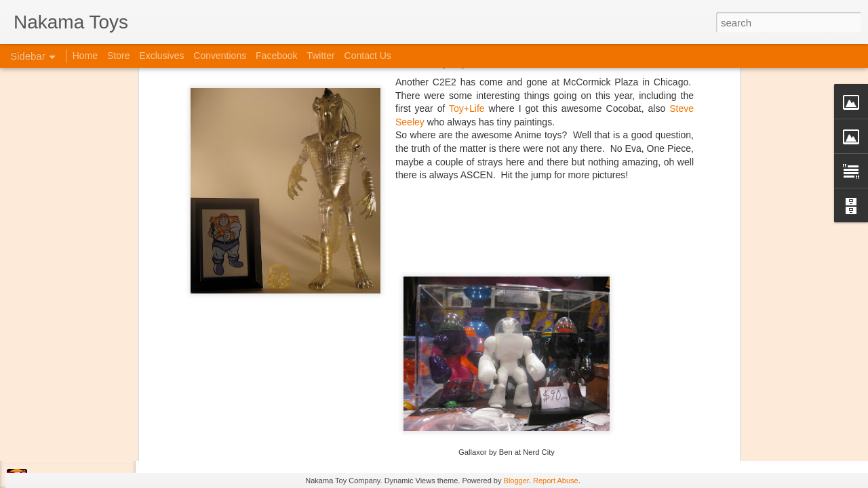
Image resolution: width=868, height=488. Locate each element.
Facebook (276, 56)
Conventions (220, 56)
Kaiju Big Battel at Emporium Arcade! (100, 418)
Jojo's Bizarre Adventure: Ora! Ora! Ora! (105, 449)
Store (118, 56)
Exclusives (161, 56)
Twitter (320, 56)
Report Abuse (556, 481)
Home (85, 56)
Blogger (516, 481)
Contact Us (368, 56)
